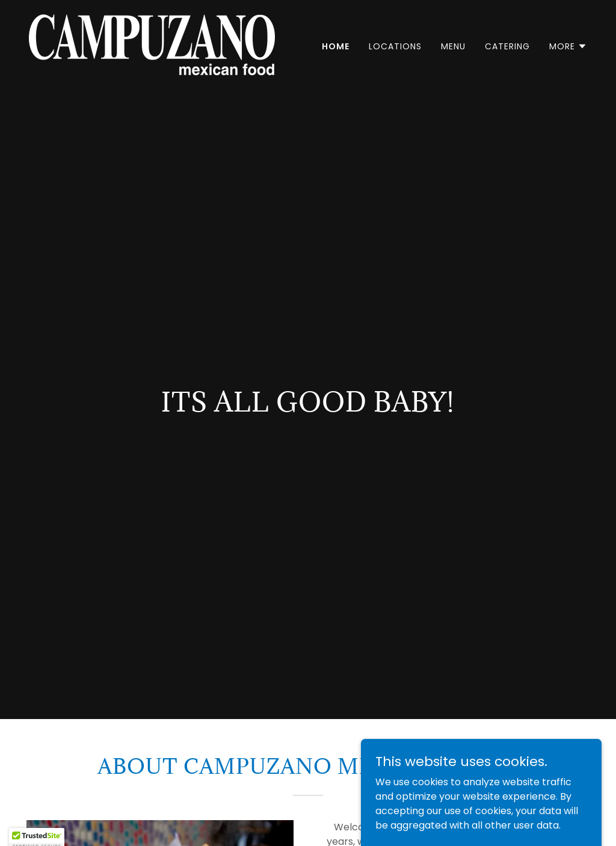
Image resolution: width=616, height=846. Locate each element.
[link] (152, 44)
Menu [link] (453, 46)
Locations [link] (395, 46)
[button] (568, 46)
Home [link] (336, 46)
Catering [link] (507, 46)
